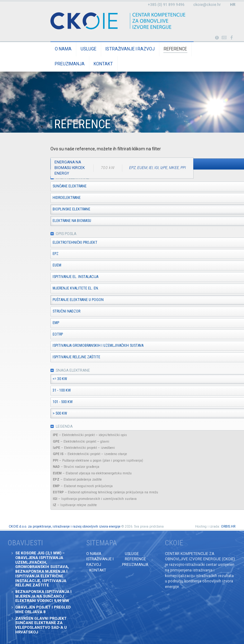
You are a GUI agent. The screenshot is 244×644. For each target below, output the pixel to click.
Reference (175, 49)
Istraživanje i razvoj (130, 49)
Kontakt (103, 64)
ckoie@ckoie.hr (207, 5)
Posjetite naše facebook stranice (232, 38)
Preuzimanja (70, 64)
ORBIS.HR (228, 526)
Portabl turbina (217, 38)
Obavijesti (224, 38)
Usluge (89, 49)
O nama (63, 49)
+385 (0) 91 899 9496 (166, 5)
